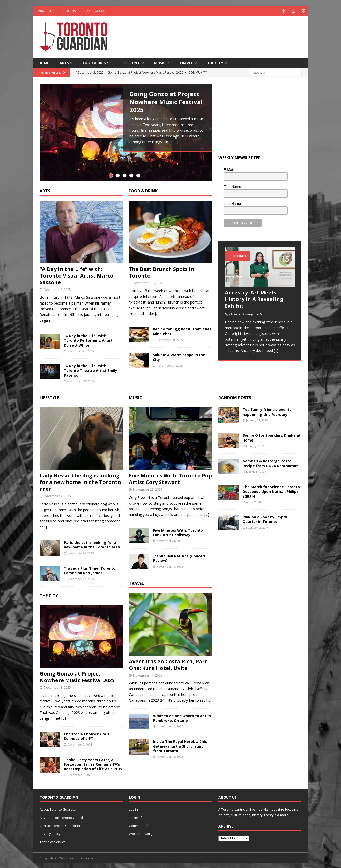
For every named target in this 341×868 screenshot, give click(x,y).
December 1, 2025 (80, 773)
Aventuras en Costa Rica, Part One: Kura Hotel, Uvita (168, 663)
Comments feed (141, 824)
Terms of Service (53, 840)
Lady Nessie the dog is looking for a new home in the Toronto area (80, 481)
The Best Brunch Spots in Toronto (161, 271)
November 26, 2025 (80, 349)
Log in (133, 808)
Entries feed (138, 816)
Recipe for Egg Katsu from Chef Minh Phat (182, 330)
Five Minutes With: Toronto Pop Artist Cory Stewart (170, 477)
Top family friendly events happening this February (267, 410)
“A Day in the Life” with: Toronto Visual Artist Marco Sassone (77, 274)
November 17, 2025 (170, 565)
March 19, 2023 (256, 470)
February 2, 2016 (257, 526)
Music (160, 62)
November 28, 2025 (169, 364)
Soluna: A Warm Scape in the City (179, 356)
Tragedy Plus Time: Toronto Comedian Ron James (90, 569)
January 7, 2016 (256, 444)
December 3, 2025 (57, 288)
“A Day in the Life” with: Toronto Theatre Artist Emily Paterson (91, 369)
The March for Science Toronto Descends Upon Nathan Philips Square (271, 490)
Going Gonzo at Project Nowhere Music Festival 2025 (166, 101)
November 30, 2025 (147, 281)
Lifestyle (131, 62)
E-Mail (229, 169)
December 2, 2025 (57, 494)
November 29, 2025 (80, 551)
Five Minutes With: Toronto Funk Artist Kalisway (178, 531)
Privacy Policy (50, 832)
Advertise (70, 11)
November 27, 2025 (80, 577)
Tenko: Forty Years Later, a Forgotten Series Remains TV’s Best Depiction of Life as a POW (93, 762)
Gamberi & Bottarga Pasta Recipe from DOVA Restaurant (270, 462)
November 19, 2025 (80, 380)
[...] (176, 141)
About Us (45, 11)
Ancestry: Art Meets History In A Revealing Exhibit (254, 299)
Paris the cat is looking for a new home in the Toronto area (92, 543)
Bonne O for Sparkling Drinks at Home (272, 436)
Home (44, 62)
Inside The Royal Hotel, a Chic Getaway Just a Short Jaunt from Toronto (180, 745)
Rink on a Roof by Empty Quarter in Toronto (265, 518)
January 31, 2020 (257, 418)
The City (215, 62)
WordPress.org (140, 832)
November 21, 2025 (170, 539)
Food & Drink (96, 62)
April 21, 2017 (255, 500)
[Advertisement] (219, 32)
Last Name (232, 203)
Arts (64, 62)
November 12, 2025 (170, 755)
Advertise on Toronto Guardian (64, 816)
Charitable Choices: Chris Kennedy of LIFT (87, 734)
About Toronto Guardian (58, 808)
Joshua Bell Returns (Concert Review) (179, 556)
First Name (232, 186)
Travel (186, 62)
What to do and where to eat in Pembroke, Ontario (182, 717)
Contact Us (96, 11)
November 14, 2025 (148, 673)
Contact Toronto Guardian (60, 824)
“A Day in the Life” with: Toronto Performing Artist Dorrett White (88, 339)
